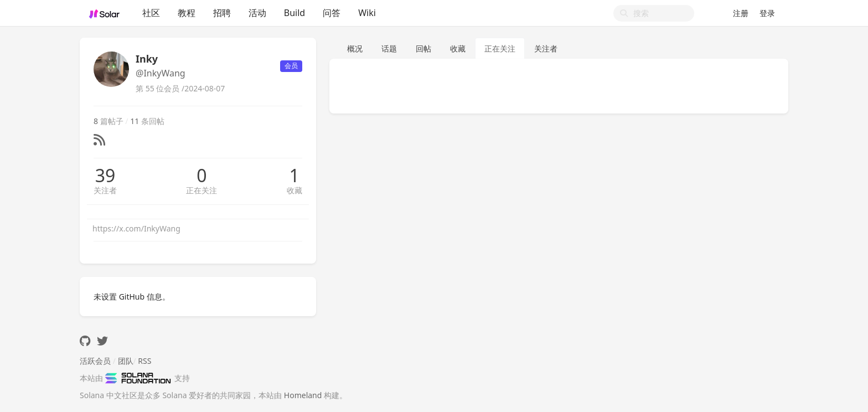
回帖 (423, 48)
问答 (332, 13)
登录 (767, 13)
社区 (151, 13)
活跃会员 (95, 361)
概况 (355, 48)
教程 (187, 13)
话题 (389, 48)
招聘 (222, 13)
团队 (126, 361)
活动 (257, 13)
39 (105, 176)
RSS (144, 361)
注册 (741, 13)
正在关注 (201, 190)
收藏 (294, 190)
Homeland (303, 395)
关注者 (105, 190)
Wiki (367, 13)
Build (294, 13)
